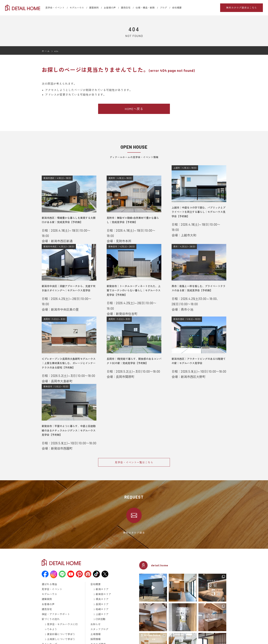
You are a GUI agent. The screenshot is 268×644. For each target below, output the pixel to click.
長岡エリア (101, 582)
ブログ (163, 8)
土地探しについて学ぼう (59, 613)
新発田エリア (102, 573)
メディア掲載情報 (51, 631)
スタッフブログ (98, 604)
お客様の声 (110, 8)
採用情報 (95, 613)
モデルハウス (77, 8)
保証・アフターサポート (54, 591)
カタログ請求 (97, 618)
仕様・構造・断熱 (145, 8)
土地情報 (95, 609)
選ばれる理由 (48, 564)
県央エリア (101, 578)
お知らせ (95, 600)
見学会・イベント (55, 8)
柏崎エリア (101, 587)
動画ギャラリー (49, 627)
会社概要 (177, 8)
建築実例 (94, 8)
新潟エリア (101, 569)
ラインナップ (48, 618)
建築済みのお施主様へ (102, 622)
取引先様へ (96, 627)
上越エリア (101, 591)
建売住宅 (126, 8)
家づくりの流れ (49, 596)
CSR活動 (100, 596)
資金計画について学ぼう (59, 609)
